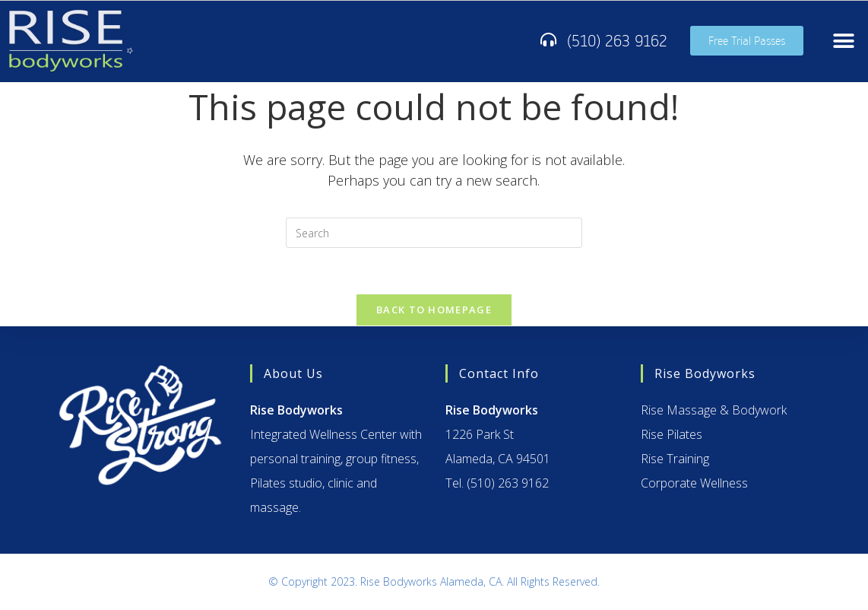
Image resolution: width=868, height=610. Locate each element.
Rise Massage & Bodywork (714, 410)
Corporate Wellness (694, 483)
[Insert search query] (434, 233)
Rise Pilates (672, 434)
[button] (843, 41)
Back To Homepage (434, 310)
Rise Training (675, 459)
